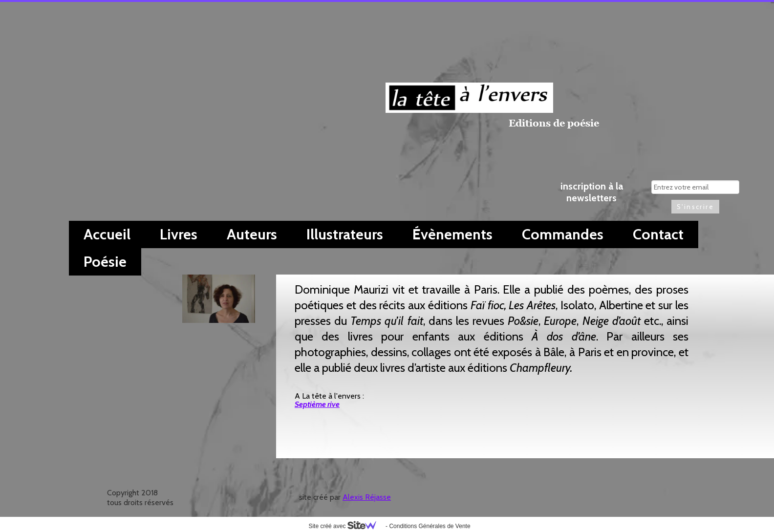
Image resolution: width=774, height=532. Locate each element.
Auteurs (252, 234)
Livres (179, 234)
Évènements (452, 234)
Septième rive (317, 404)
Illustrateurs (345, 234)
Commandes (563, 234)
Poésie (105, 262)
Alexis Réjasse (367, 497)
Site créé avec (346, 526)
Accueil (107, 234)
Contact (658, 234)
